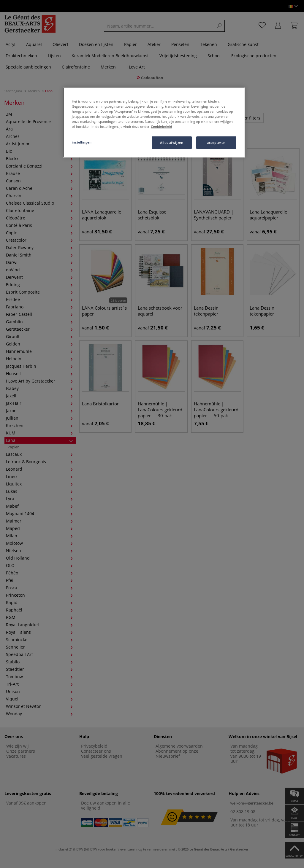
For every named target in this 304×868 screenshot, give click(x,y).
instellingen (82, 142)
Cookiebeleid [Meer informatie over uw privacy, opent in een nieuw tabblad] (161, 126)
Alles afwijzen (172, 142)
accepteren (216, 142)
